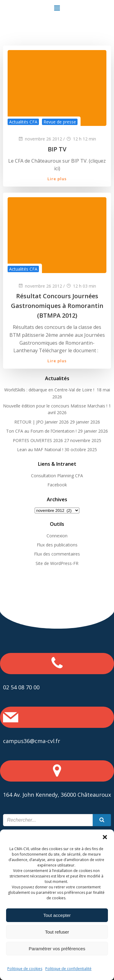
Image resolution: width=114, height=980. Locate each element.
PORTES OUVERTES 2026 (38, 440)
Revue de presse (60, 122)
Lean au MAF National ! (40, 449)
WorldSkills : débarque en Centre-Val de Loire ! (50, 390)
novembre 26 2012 (40, 139)
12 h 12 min (81, 139)
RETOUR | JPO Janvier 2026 (41, 422)
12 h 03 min (81, 286)
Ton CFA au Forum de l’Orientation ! (41, 431)
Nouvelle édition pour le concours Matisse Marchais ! (55, 406)
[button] (105, 837)
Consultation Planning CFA (57, 476)
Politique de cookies (25, 969)
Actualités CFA (23, 122)
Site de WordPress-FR (57, 563)
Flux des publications (57, 545)
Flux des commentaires (57, 554)
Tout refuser (57, 932)
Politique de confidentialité (68, 969)
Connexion (57, 536)
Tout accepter (57, 915)
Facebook (57, 485)
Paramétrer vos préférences (57, 949)
